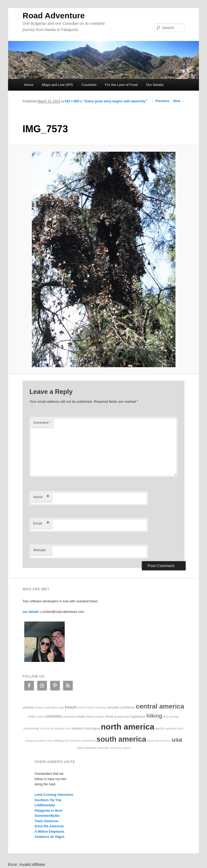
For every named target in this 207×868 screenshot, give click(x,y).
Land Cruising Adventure (54, 795)
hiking (154, 716)
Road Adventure (54, 15)
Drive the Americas (49, 826)
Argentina (51, 708)
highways (138, 717)
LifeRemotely (45, 805)
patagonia (31, 741)
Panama (171, 728)
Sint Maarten (72, 741)
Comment (42, 423)
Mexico (78, 728)
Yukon (126, 748)
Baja (61, 708)
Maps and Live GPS (57, 85)
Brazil (91, 708)
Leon (68, 729)
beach (71, 707)
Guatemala (122, 716)
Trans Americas (46, 821)
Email (41, 524)
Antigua (39, 708)
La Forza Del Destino (52, 729)
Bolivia (82, 708)
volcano (90, 748)
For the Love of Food (121, 85)
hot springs (171, 717)
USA (177, 740)
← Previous (160, 101)
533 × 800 (72, 101)
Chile (32, 717)
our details (31, 612)
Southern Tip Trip (48, 800)
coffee (40, 717)
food (109, 716)
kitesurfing (31, 728)
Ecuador (99, 717)
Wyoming (115, 748)
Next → (179, 101)
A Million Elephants (49, 832)
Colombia (54, 716)
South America (121, 739)
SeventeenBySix (47, 816)
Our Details (155, 85)
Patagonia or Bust (48, 811)
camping (100, 708)
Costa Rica (84, 716)
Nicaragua (92, 728)
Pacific (160, 728)
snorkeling (89, 741)
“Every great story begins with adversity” (115, 101)
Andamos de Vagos (49, 837)
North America (127, 727)
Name (41, 497)
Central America (160, 706)
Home (29, 85)
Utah (80, 748)
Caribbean (127, 707)
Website (39, 550)
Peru (42, 740)
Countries (89, 85)
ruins (49, 741)
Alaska (28, 707)
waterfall (103, 748)
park (181, 729)
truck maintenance (159, 741)
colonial (69, 716)
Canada (113, 707)
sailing (59, 740)
